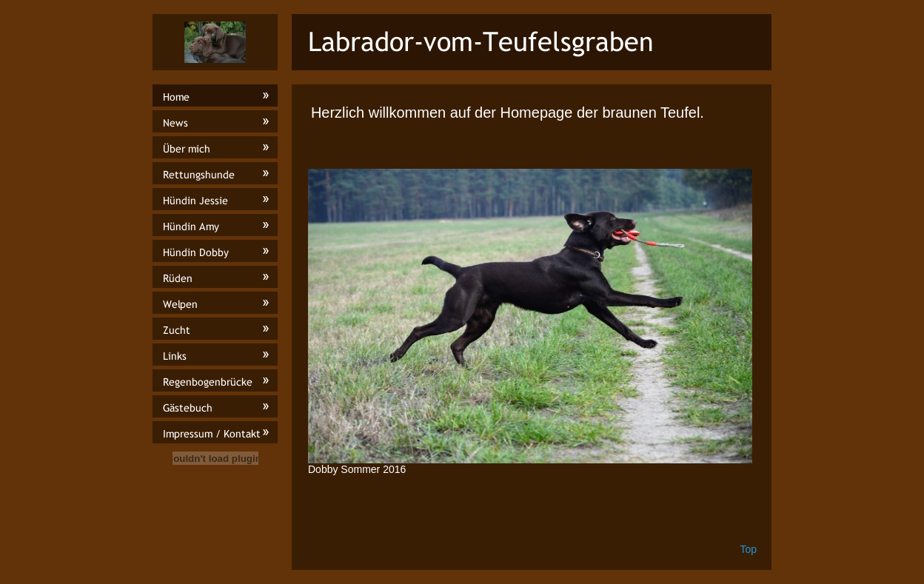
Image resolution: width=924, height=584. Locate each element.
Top (748, 549)
